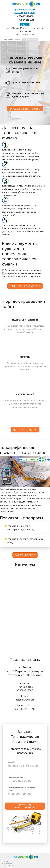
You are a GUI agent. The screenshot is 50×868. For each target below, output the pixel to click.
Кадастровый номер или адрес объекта (21, 789)
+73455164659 (25, 16)
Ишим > (18, 39)
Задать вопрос (25, 555)
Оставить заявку (25, 430)
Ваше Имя (12, 762)
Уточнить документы (25, 286)
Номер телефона (15, 777)
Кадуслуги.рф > (8, 39)
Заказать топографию (25, 109)
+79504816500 (25, 20)
